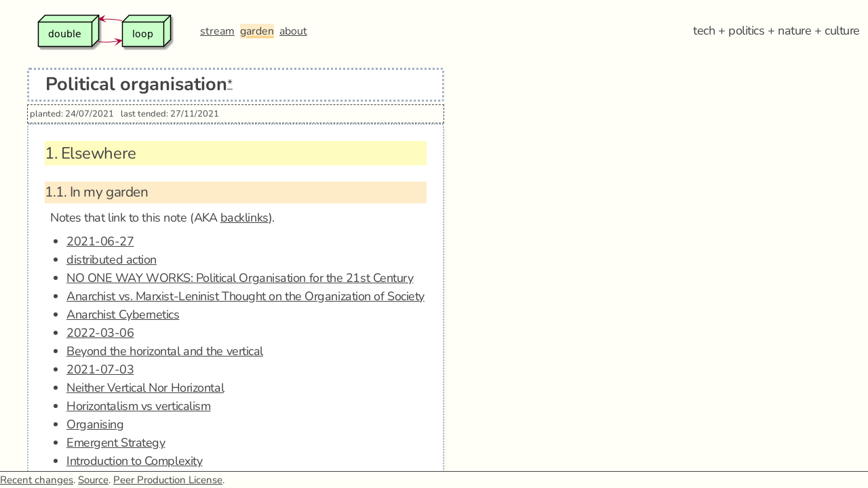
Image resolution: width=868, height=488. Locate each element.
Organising (95, 424)
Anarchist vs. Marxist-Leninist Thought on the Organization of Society (245, 296)
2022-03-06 (100, 333)
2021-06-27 (100, 241)
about (293, 31)
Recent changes (37, 480)
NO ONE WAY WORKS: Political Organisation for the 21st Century (240, 278)
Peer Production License (168, 480)
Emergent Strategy (116, 443)
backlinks (244, 218)
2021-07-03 (100, 369)
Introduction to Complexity (134, 461)
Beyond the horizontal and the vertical (165, 351)
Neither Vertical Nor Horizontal (145, 388)
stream (217, 31)
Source (93, 480)
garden (257, 31)
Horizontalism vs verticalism (138, 406)
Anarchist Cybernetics (123, 314)
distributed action (112, 260)
